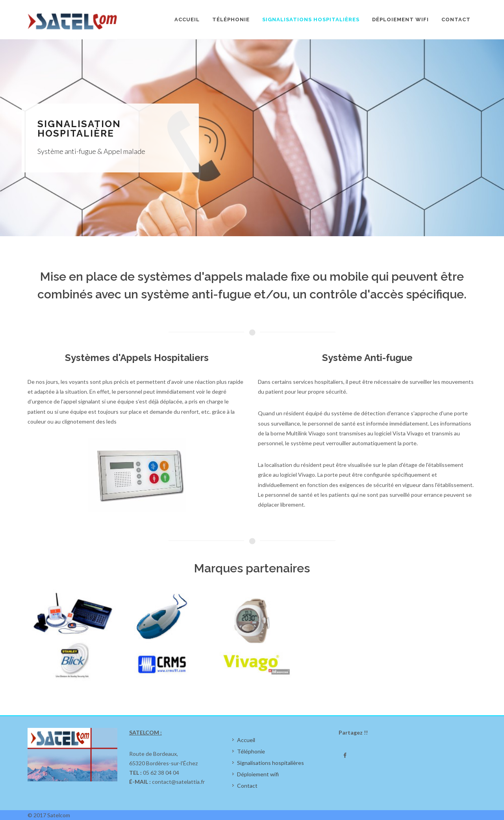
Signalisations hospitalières (271, 763)
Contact (247, 786)
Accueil (246, 740)
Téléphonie (251, 751)
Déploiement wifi (258, 774)
